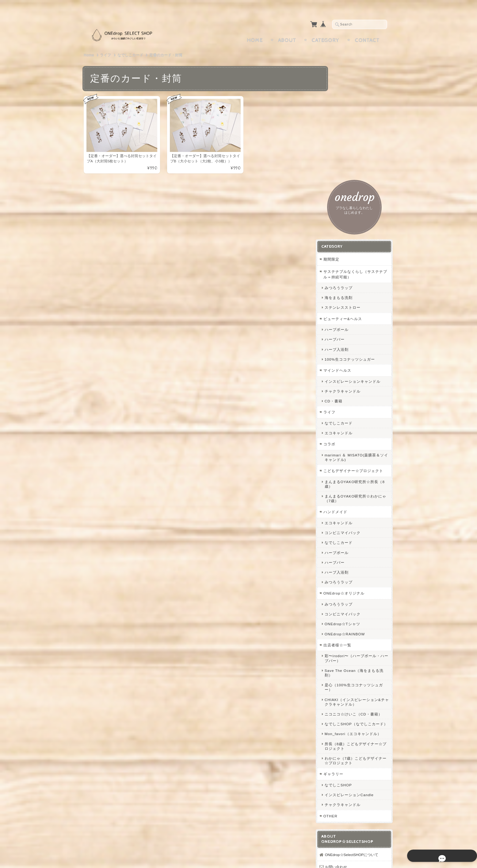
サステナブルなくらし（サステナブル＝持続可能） (363, 134)
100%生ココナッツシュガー (363, 218)
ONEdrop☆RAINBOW (358, 503)
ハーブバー (348, 199)
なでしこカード (130, 43)
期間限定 (345, 119)
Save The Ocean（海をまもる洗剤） (363, 542)
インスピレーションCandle (362, 678)
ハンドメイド (349, 381)
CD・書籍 (347, 265)
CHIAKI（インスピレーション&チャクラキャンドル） (363, 571)
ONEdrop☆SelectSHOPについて (363, 741)
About (287, 29)
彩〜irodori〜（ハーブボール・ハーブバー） (362, 528)
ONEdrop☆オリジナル (357, 463)
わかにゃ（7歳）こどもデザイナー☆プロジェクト (363, 644)
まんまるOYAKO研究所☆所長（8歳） (363, 353)
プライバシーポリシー (357, 768)
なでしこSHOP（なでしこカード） (363, 600)
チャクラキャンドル (356, 255)
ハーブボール (350, 189)
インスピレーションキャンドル (364, 243)
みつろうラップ (352, 147)
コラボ (343, 308)
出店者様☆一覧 (351, 514)
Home (255, 29)
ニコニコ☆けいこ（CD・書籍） (363, 586)
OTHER (344, 699)
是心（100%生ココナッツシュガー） (363, 556)
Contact (367, 29)
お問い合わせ (349, 756)
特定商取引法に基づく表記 (360, 780)
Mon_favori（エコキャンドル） (362, 615)
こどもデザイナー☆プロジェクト (363, 337)
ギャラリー (347, 657)
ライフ (105, 43)
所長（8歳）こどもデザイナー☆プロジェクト (363, 629)
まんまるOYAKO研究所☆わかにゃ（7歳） (363, 368)
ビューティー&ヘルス (356, 178)
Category (325, 29)
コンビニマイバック (356, 402)
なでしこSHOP (351, 668)
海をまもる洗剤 (352, 157)
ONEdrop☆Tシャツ (356, 493)
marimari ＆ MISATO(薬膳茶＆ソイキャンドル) (364, 321)
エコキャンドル (352, 297)
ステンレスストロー (356, 167)
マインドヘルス (351, 230)
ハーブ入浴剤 (350, 209)
